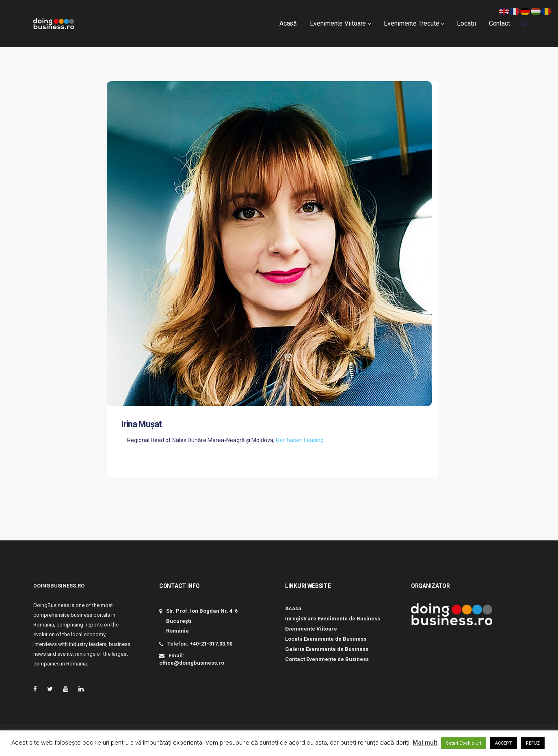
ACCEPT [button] (504, 743)
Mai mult (425, 743)
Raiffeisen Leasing (300, 440)
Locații (466, 21)
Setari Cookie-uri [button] (464, 743)
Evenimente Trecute (411, 21)
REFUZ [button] (533, 743)
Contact (500, 21)
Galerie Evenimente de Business (327, 649)
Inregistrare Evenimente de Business (333, 619)
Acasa (293, 608)
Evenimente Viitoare (338, 21)
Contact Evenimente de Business (327, 659)
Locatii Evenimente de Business (326, 639)
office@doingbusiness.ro (192, 663)
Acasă (288, 21)
